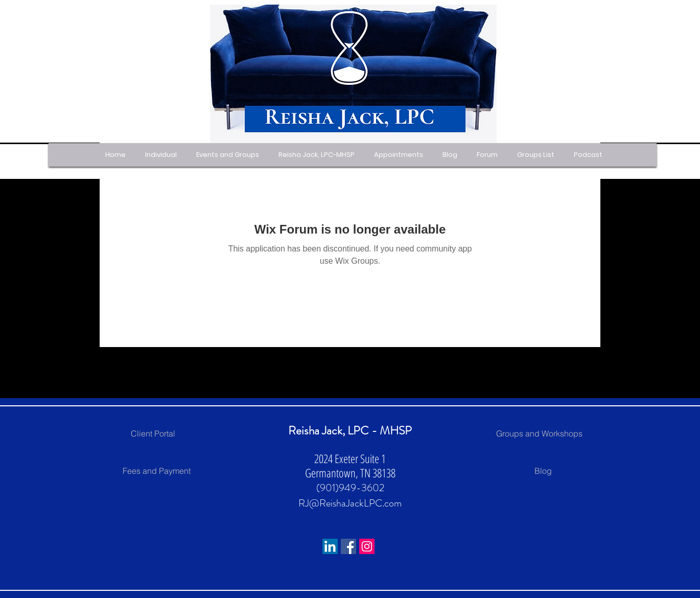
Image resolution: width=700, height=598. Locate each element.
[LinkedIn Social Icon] (330, 546)
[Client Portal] (153, 433)
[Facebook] (348, 546)
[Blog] (543, 471)
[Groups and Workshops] (539, 433)
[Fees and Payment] (156, 471)
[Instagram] (367, 546)
